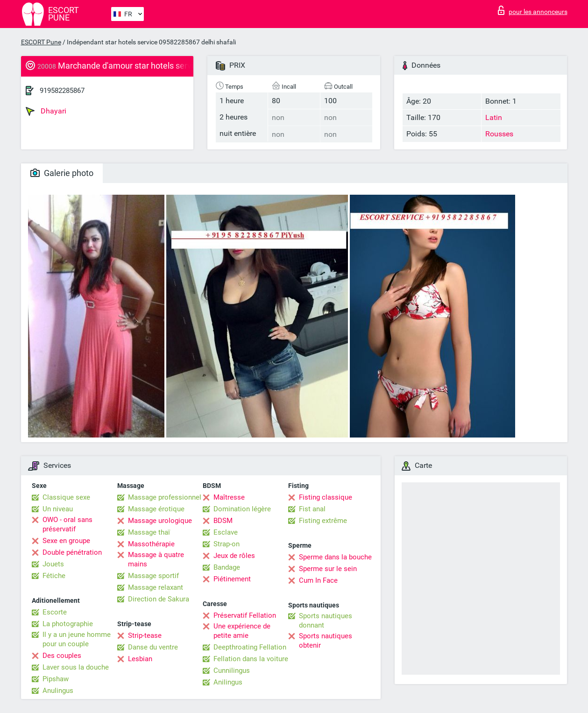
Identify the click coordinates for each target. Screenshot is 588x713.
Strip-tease (145, 635)
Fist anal (312, 509)
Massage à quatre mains (156, 559)
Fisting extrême (323, 521)
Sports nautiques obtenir (326, 641)
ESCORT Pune (41, 42)
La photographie (68, 624)
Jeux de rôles (234, 556)
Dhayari (46, 111)
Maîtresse (229, 497)
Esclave (226, 532)
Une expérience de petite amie (242, 631)
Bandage (227, 567)
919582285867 (62, 91)
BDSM (223, 521)
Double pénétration (72, 552)
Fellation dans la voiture (251, 659)
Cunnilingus (232, 671)
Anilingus (228, 682)
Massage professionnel (165, 497)
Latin (494, 117)
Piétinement (232, 579)
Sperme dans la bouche (335, 557)
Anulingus (58, 691)
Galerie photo (62, 173)
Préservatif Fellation (245, 615)
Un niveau (58, 509)
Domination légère (242, 509)
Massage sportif (153, 576)
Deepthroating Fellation (250, 647)
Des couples (62, 656)
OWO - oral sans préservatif (67, 524)
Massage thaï (149, 532)
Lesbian (140, 659)
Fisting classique (326, 497)
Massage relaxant (156, 587)
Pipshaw (56, 679)
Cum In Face (318, 580)
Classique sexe (66, 497)
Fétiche (54, 576)
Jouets (53, 564)
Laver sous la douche (76, 667)
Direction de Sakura (159, 599)
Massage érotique (156, 509)
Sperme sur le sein (328, 569)
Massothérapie (151, 544)
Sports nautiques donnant (326, 621)
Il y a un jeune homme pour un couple (77, 639)
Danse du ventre (153, 647)
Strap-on (227, 544)
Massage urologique (160, 521)
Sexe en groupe (66, 541)
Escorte (55, 612)
